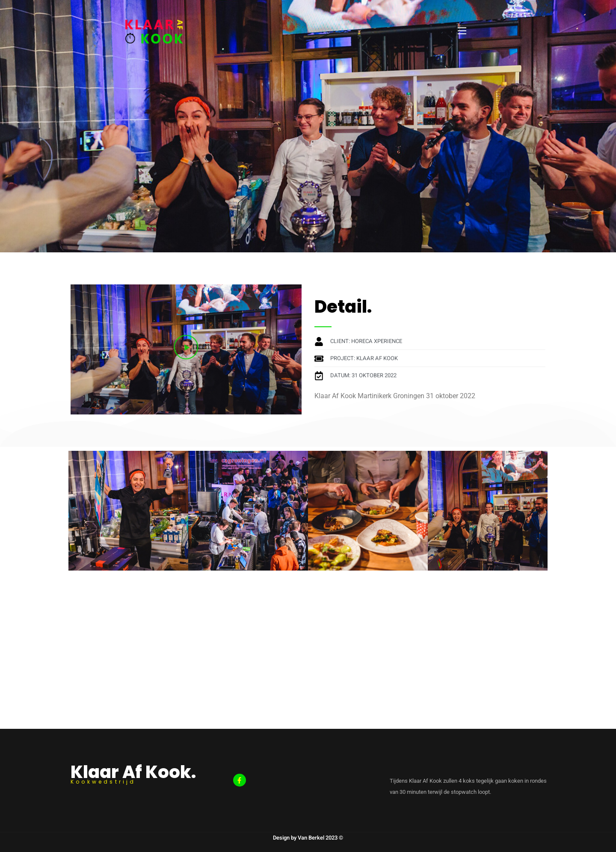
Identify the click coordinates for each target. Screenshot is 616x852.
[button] (186, 349)
